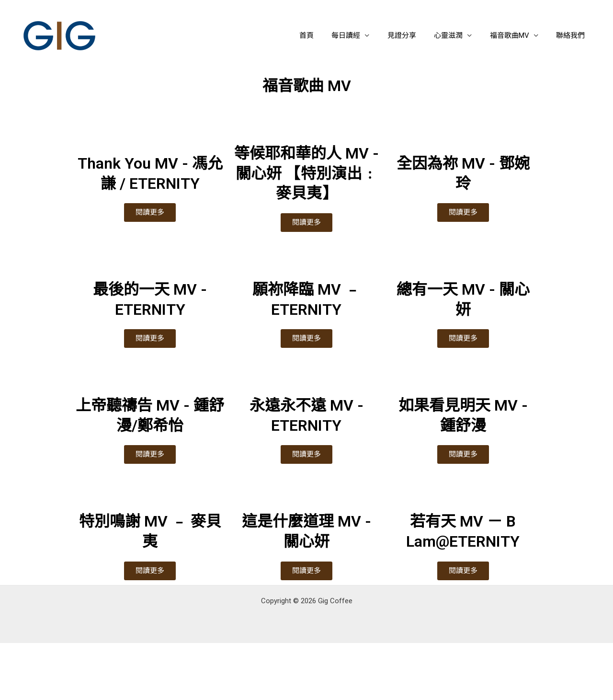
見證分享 (414, 35)
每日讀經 (362, 35)
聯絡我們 (572, 35)
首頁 (326, 35)
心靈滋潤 (457, 35)
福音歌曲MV (515, 35)
